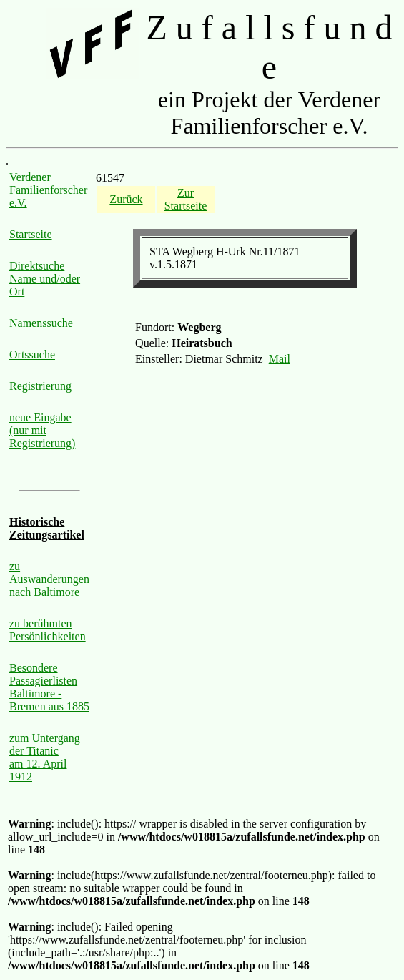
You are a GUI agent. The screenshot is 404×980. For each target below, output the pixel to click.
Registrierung (40, 386)
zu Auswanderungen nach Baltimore (49, 579)
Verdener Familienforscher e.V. (48, 190)
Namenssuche (41, 323)
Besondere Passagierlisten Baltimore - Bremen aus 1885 (49, 687)
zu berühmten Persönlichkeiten (48, 630)
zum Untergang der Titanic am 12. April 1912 (45, 757)
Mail (280, 359)
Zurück (126, 199)
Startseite (31, 234)
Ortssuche (32, 354)
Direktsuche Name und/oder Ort (45, 279)
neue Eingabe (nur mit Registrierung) (42, 430)
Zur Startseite (186, 199)
